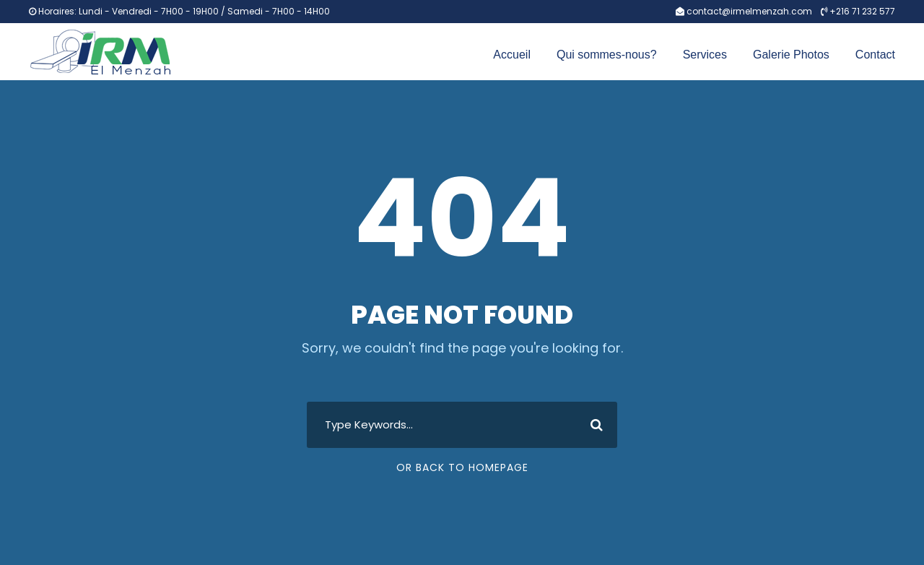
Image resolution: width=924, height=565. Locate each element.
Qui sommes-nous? (607, 55)
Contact (875, 55)
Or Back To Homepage (462, 467)
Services (705, 55)
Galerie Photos (791, 55)
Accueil (512, 55)
